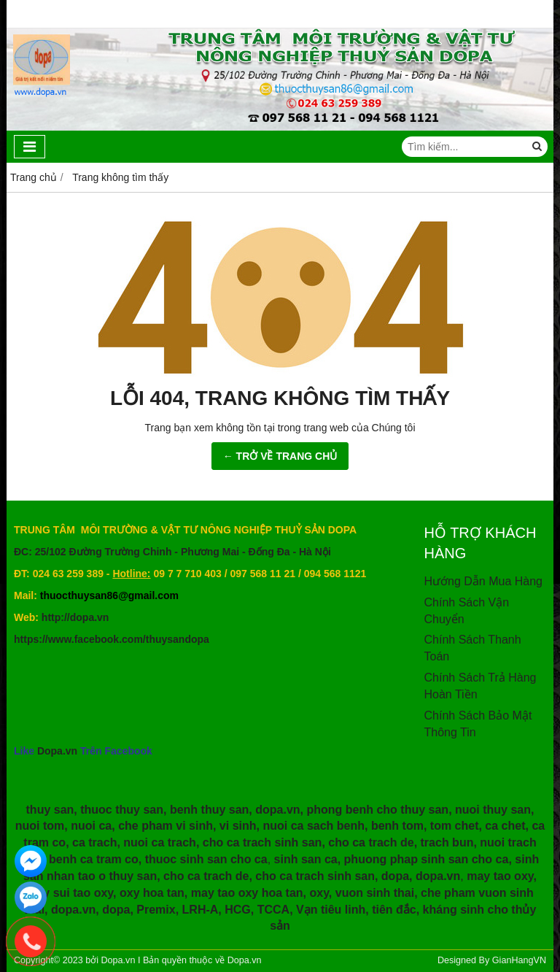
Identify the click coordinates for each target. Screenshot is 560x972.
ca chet (505, 826)
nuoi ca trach (160, 842)
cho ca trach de (371, 842)
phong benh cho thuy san (377, 810)
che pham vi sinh (166, 826)
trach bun (447, 842)
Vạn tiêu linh (331, 910)
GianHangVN (519, 960)
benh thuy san (209, 810)
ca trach (94, 842)
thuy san (50, 810)
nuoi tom (40, 826)
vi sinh (238, 826)
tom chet (455, 826)
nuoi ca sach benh (314, 826)
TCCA (273, 910)
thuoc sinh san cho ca (206, 859)
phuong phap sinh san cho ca (427, 859)
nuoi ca (91, 826)
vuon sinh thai (375, 893)
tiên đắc (394, 910)
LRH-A (201, 910)
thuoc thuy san (122, 810)
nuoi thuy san (493, 810)
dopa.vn (277, 810)
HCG (238, 910)
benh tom (397, 826)
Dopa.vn (57, 751)
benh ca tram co (94, 859)
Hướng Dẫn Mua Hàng (484, 581)
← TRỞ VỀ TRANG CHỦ (280, 456)
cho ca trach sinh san (262, 842)
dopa (395, 876)
